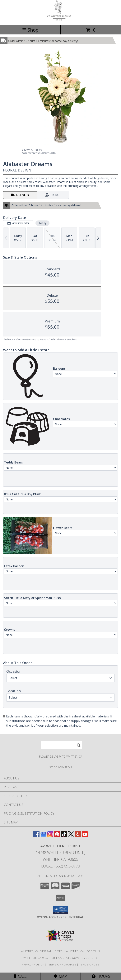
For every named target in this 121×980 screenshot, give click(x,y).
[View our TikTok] (64, 836)
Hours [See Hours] (101, 976)
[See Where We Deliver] (61, 767)
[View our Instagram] (50, 836)
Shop (30, 30)
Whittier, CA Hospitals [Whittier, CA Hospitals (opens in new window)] (83, 951)
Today (42, 223)
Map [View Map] (60, 976)
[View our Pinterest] (57, 836)
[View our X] (71, 836)
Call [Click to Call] (20, 976)
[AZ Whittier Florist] (61, 20)
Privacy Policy (33, 964)
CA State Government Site (78, 958)
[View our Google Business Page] (43, 836)
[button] (60, 910)
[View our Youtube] (85, 836)
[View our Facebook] (36, 836)
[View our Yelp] (78, 836)
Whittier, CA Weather (39, 958)
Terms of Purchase (62, 964)
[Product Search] (61, 745)
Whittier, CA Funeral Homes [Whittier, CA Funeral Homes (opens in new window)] (42, 951)
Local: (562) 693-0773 (61, 866)
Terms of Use (89, 964)
